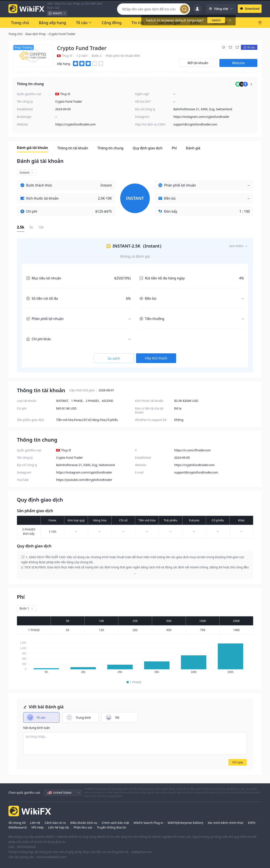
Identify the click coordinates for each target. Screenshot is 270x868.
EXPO (252, 823)
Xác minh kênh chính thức (225, 823)
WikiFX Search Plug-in (148, 823)
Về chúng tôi (17, 823)
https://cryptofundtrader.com (75, 124)
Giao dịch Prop (35, 34)
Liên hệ (35, 823)
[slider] (88, 64)
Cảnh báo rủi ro (55, 823)
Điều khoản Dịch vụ (84, 823)
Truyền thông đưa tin (111, 827)
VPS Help (37, 827)
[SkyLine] (248, 23)
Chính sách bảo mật (115, 823)
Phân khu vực (83, 827)
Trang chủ (15, 34)
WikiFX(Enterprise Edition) (186, 823)
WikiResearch (18, 827)
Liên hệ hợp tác (59, 827)
